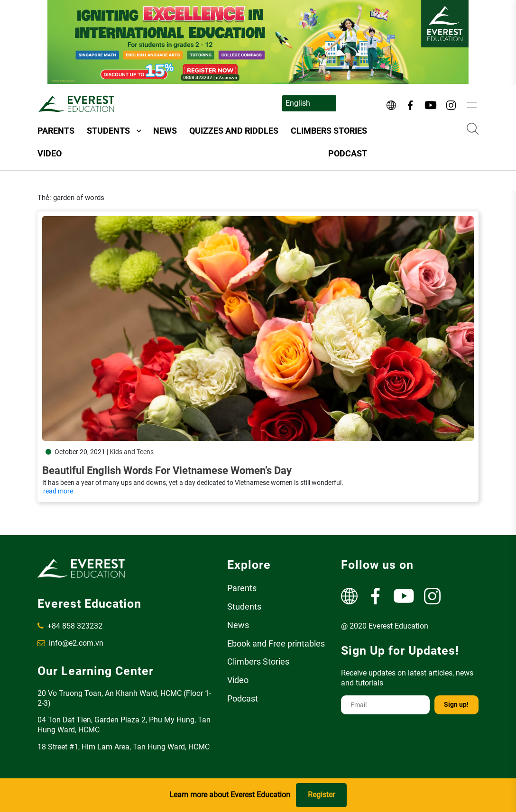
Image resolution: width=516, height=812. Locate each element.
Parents (56, 131)
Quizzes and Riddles (234, 131)
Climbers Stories (329, 131)
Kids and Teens (132, 452)
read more (58, 491)
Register (321, 795)
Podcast (348, 153)
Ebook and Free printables (276, 643)
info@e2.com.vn (70, 643)
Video (50, 153)
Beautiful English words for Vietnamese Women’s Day (167, 470)
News (165, 131)
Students (108, 131)
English (298, 103)
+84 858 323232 (70, 626)
